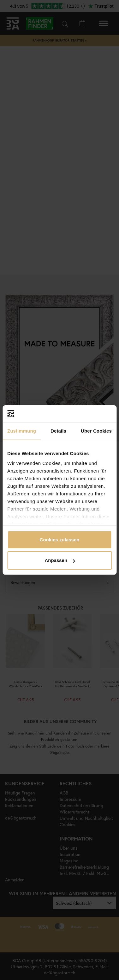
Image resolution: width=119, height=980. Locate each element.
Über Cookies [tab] (96, 431)
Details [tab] (58, 431)
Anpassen (60, 560)
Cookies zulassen (60, 540)
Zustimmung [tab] (22, 431)
